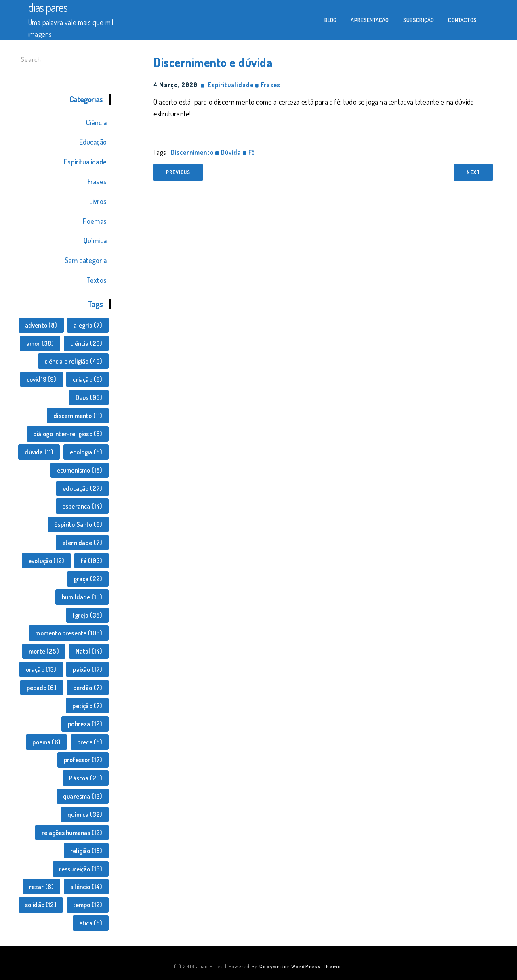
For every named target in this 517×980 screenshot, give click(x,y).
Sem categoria (86, 260)
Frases (97, 181)
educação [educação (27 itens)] (82, 488)
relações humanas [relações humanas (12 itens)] (72, 833)
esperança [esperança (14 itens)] (82, 506)
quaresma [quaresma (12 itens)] (83, 796)
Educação (93, 142)
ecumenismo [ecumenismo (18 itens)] (80, 470)
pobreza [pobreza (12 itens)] (85, 724)
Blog (331, 20)
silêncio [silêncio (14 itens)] (86, 887)
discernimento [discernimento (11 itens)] (78, 416)
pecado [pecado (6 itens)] (42, 688)
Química (95, 240)
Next (473, 172)
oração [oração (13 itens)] (41, 669)
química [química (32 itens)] (85, 814)
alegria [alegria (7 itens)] (88, 325)
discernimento (192, 152)
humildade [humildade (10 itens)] (82, 597)
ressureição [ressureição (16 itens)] (81, 869)
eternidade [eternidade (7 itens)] (82, 543)
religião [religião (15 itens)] (86, 851)
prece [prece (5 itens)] (90, 742)
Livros (98, 201)
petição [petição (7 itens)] (87, 706)
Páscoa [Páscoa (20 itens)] (86, 778)
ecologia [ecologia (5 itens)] (86, 452)
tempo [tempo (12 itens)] (88, 905)
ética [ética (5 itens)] (91, 923)
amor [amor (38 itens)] (40, 343)
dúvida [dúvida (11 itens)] (39, 452)
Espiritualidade (85, 162)
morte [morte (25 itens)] (44, 651)
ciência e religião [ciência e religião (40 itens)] (73, 361)
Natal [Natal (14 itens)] (89, 651)
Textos (97, 280)
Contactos (462, 20)
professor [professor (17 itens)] (83, 760)
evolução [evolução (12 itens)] (46, 561)
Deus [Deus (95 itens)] (89, 397)
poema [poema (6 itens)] (46, 742)
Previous (178, 172)
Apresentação (370, 20)
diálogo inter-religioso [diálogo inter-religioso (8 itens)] (68, 434)
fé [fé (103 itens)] (91, 561)
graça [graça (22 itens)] (88, 579)
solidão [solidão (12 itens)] (41, 905)
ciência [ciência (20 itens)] (86, 343)
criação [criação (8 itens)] (87, 379)
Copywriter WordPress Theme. (301, 966)
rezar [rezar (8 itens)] (42, 887)
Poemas (95, 221)
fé (252, 152)
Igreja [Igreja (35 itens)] (87, 615)
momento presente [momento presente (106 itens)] (69, 633)
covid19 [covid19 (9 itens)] (42, 379)
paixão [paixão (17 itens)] (87, 669)
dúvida (231, 152)
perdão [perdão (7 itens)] (88, 688)
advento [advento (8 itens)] (41, 325)
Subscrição (419, 20)
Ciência (96, 122)
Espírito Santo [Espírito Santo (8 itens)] (78, 524)
